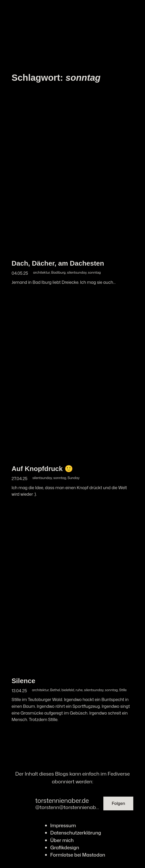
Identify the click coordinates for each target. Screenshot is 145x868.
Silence (24, 681)
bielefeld (68, 690)
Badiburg (58, 272)
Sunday (74, 478)
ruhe (79, 690)
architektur (41, 272)
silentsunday (77, 272)
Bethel (55, 690)
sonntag (94, 272)
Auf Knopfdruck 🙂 (42, 469)
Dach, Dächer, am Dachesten (58, 263)
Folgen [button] (118, 803)
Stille (123, 690)
